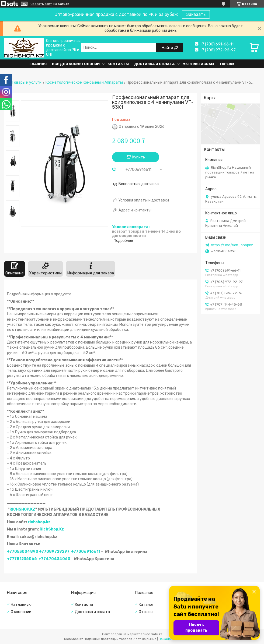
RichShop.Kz (52, 529)
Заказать (196, 14)
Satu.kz (157, 634)
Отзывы (146, 612)
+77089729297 (54, 552)
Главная (38, 64)
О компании (21, 612)
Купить (139, 157)
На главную (21, 605)
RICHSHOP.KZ (22, 509)
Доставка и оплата (154, 64)
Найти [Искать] (168, 47)
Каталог (146, 605)
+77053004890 (23, 552)
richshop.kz (39, 522)
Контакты (118, 64)
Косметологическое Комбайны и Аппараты (84, 83)
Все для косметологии (76, 64)
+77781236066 (22, 559)
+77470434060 (54, 559)
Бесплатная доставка (139, 184)
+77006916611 (86, 552)
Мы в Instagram (198, 64)
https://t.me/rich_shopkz (232, 245)
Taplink (227, 64)
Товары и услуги (27, 83)
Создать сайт (41, 4)
